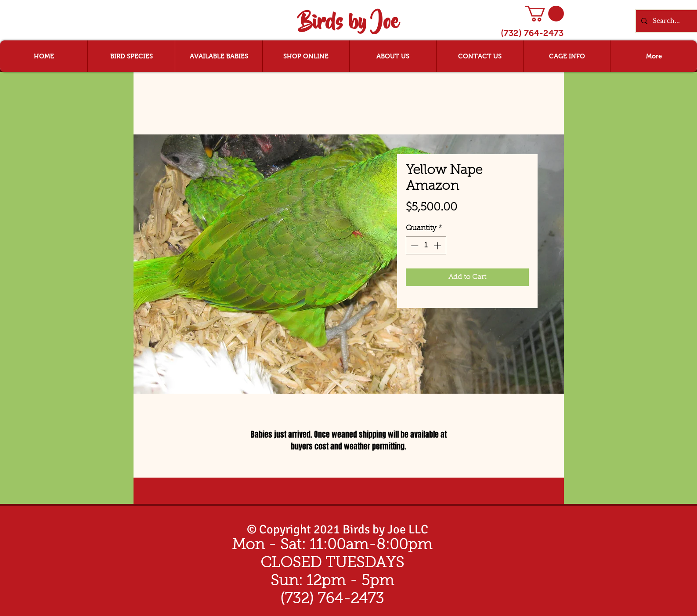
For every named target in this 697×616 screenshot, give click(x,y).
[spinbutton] (426, 246)
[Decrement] (414, 246)
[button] (545, 14)
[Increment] (438, 246)
